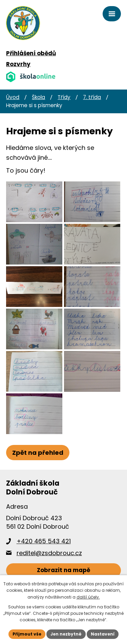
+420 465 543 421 (44, 541)
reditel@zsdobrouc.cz (49, 553)
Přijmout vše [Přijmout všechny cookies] (27, 634)
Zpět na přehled (38, 453)
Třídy (64, 97)
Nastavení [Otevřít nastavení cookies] (103, 634)
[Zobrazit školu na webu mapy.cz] (63, 571)
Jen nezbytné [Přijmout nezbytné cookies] (66, 634)
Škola (38, 97)
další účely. (88, 597)
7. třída (92, 97)
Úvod (13, 97)
